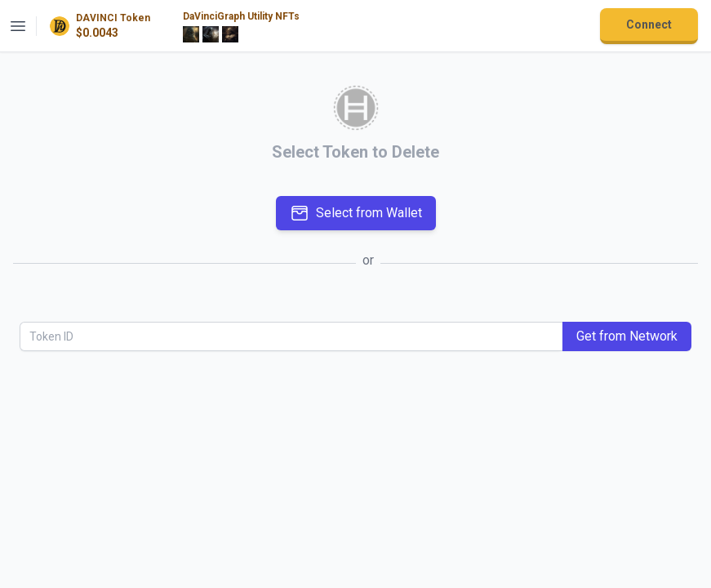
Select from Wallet (356, 213)
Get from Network (627, 336)
